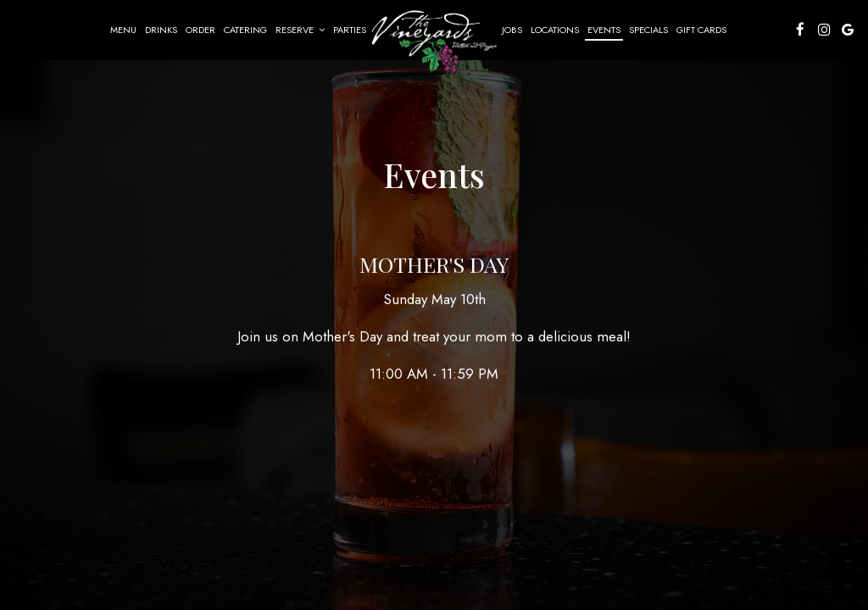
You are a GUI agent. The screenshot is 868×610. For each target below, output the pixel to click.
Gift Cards (701, 30)
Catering (245, 30)
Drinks (161, 30)
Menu (123, 30)
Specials (648, 30)
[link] (434, 40)
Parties (350, 30)
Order (200, 30)
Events (604, 30)
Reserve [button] (300, 30)
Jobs (512, 30)
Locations (555, 30)
